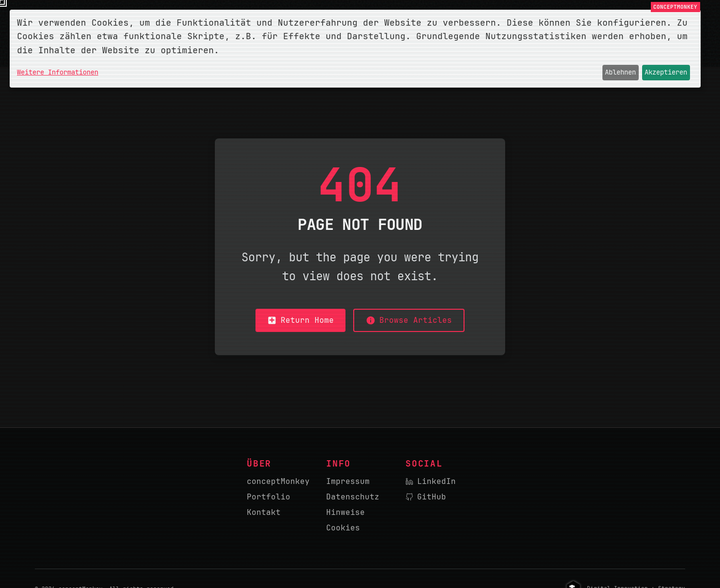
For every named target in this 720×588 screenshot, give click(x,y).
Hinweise (345, 512)
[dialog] (355, 49)
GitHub (426, 497)
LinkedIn (431, 481)
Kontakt (264, 512)
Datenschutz (353, 497)
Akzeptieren (666, 72)
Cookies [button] (343, 528)
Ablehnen (620, 72)
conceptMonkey (278, 481)
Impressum (348, 481)
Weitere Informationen (58, 72)
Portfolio (269, 497)
